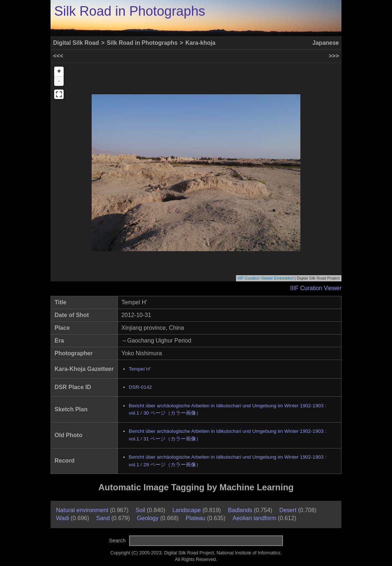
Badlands (240, 510)
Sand (103, 518)
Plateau (196, 518)
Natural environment (82, 510)
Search (117, 541)
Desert (288, 510)
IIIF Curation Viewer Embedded (266, 278)
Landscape (187, 510)
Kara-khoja (201, 43)
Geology (148, 518)
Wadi (63, 518)
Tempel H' (140, 369)
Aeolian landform (254, 518)
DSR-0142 (140, 387)
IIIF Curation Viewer (316, 288)
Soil (141, 510)
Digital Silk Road (76, 43)
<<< (58, 56)
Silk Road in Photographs (130, 11)
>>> (334, 56)
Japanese (326, 43)
